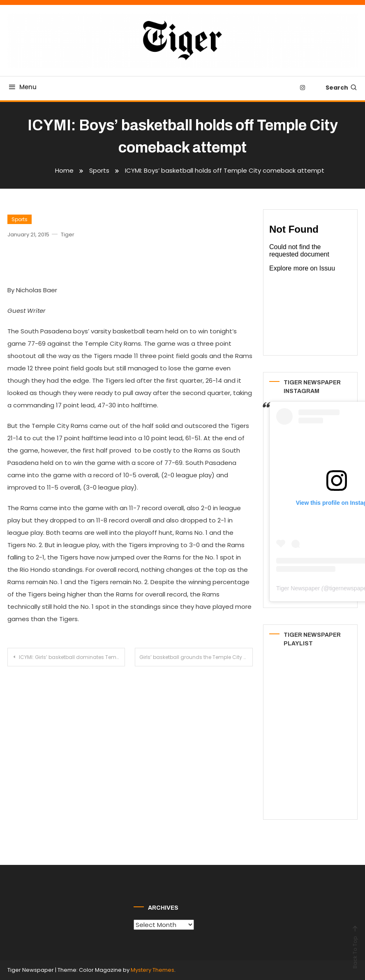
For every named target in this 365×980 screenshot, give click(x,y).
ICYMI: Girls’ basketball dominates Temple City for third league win (72, 657)
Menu (22, 87)
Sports (20, 219)
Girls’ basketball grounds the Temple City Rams (196, 657)
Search (342, 88)
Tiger (68, 235)
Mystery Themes (152, 970)
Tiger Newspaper (298, 588)
